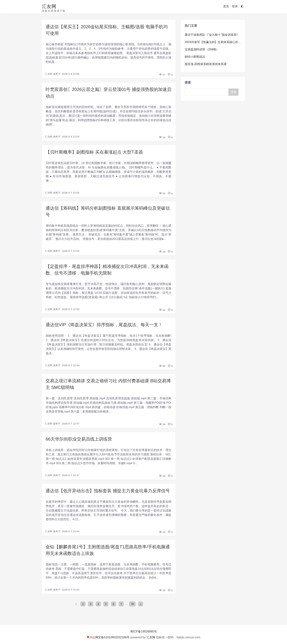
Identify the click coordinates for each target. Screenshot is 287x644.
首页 (226, 6)
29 (162, 252)
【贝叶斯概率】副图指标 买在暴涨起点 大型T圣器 (94, 152)
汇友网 (49, 6)
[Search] (207, 92)
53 (162, 193)
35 (162, 366)
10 (162, 137)
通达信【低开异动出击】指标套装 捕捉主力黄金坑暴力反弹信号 (108, 491)
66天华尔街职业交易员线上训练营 (79, 439)
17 (162, 75)
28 (162, 532)
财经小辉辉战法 (195, 57)
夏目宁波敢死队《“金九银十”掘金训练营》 (212, 35)
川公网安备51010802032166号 (108, 637)
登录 (235, 6)
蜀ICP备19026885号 (143, 631)
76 (132, 604)
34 (162, 310)
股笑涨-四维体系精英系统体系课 (206, 64)
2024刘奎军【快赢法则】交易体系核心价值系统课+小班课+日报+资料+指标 (234, 42)
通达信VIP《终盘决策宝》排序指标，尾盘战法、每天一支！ (104, 325)
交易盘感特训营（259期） (202, 49)
